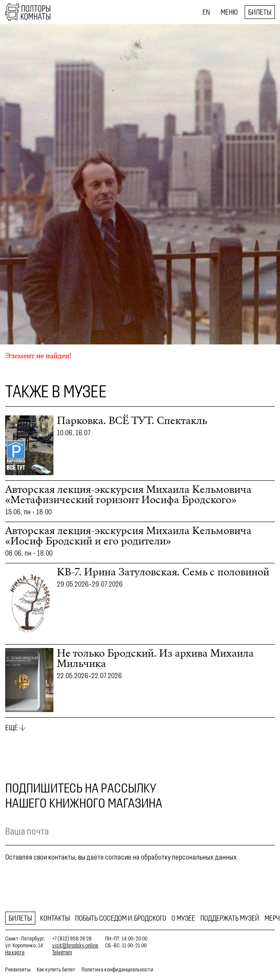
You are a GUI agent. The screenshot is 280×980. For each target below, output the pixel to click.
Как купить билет (56, 969)
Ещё (11, 728)
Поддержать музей (230, 918)
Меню (229, 12)
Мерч (272, 918)
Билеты (260, 12)
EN (206, 12)
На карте (15, 952)
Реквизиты (18, 969)
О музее (183, 918)
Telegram (62, 952)
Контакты (55, 918)
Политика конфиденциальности (117, 969)
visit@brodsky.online (75, 945)
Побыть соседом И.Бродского (121, 918)
